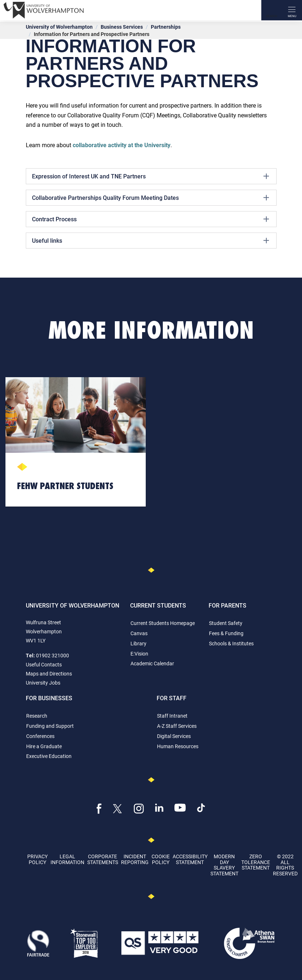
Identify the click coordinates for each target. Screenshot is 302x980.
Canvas (139, 633)
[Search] (271, 10)
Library (138, 643)
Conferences (40, 736)
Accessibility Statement (190, 859)
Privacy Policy (37, 859)
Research (37, 716)
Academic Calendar (152, 663)
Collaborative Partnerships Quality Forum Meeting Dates (150, 198)
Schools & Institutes (231, 643)
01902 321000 (53, 655)
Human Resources (178, 746)
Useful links (150, 241)
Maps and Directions (49, 674)
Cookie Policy (161, 859)
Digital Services (174, 736)
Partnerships (166, 27)
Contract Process (150, 219)
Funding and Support (50, 726)
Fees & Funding (226, 633)
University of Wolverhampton (59, 27)
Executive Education (49, 756)
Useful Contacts (44, 664)
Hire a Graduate (44, 746)
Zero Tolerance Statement (256, 862)
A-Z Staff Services (177, 726)
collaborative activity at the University (122, 145)
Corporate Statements (103, 859)
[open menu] (292, 10)
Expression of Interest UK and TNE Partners (150, 176)
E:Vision (139, 654)
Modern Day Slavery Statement (224, 865)
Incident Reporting (135, 859)
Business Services (122, 27)
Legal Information (67, 859)
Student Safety (226, 623)
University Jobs (43, 683)
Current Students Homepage (163, 623)
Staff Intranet (172, 716)
